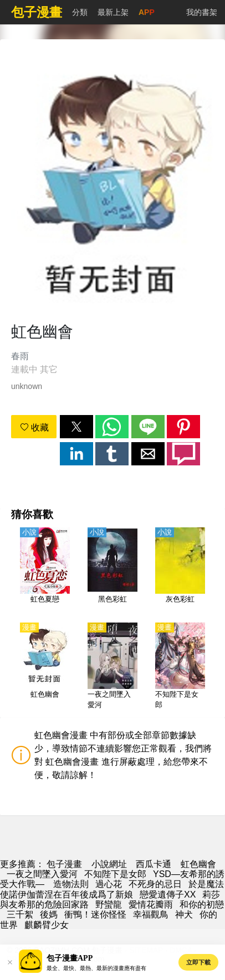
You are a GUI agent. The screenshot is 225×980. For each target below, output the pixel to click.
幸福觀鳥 (151, 914)
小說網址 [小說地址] (109, 864)
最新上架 (113, 12)
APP (147, 12)
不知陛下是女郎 (115, 874)
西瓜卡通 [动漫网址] (154, 864)
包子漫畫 (64, 864)
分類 (80, 12)
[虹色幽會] (45, 667)
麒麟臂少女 (47, 925)
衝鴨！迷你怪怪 (95, 914)
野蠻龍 (109, 904)
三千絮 (20, 914)
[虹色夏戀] (45, 572)
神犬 (184, 914)
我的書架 (202, 12)
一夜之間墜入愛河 (42, 874)
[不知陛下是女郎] (180, 667)
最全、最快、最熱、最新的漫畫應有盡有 (96, 968)
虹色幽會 (198, 864)
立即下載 (198, 962)
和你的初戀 (202, 904)
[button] (76, 427)
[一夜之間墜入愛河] (113, 667)
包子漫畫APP (70, 958)
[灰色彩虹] (180, 572)
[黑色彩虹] (113, 572)
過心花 (109, 884)
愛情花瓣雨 (151, 904)
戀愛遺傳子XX (168, 895)
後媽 (49, 914)
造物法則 (71, 884)
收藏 (34, 427)
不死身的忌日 (155, 884)
